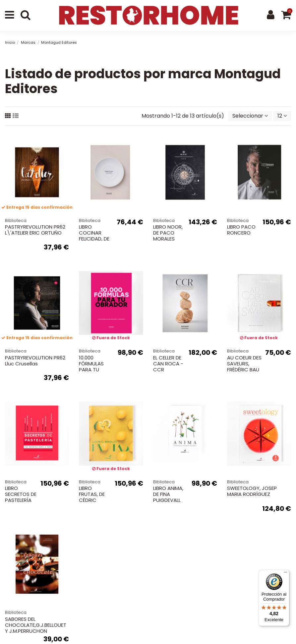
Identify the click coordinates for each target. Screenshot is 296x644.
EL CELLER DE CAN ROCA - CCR (168, 364)
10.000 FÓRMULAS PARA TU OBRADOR (91, 367)
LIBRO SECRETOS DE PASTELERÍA (21, 494)
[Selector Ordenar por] (250, 116)
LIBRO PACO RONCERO (241, 230)
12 (282, 116)
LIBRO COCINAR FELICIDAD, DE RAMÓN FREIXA (96, 236)
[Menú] (285, 574)
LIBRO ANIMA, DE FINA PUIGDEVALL (168, 494)
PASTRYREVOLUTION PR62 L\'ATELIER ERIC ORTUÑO (35, 230)
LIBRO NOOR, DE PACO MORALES (168, 233)
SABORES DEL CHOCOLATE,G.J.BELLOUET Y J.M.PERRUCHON (36, 625)
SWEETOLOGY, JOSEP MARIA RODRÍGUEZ (252, 491)
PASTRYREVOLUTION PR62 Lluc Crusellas (35, 361)
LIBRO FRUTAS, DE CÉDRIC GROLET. (92, 497)
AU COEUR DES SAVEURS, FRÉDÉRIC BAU (244, 364)
